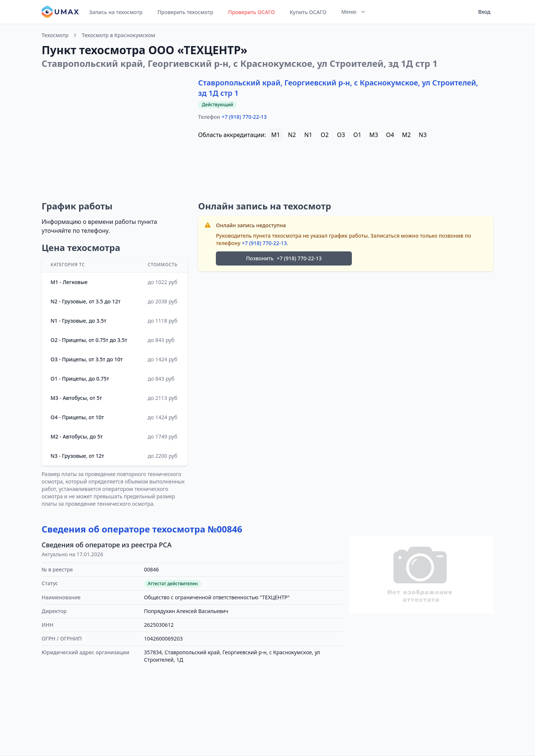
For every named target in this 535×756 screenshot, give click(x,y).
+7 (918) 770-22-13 (244, 117)
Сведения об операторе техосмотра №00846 (142, 529)
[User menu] (482, 12)
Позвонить (284, 258)
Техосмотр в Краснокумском (118, 35)
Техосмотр (55, 35)
